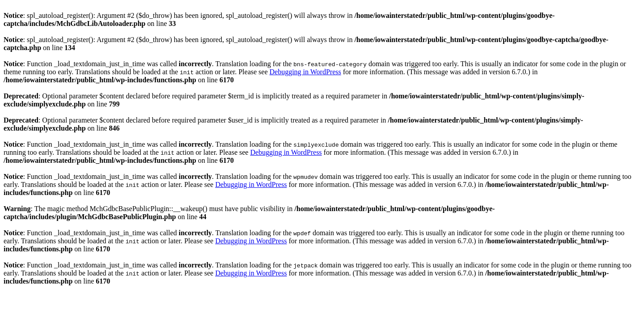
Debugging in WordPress (305, 72)
